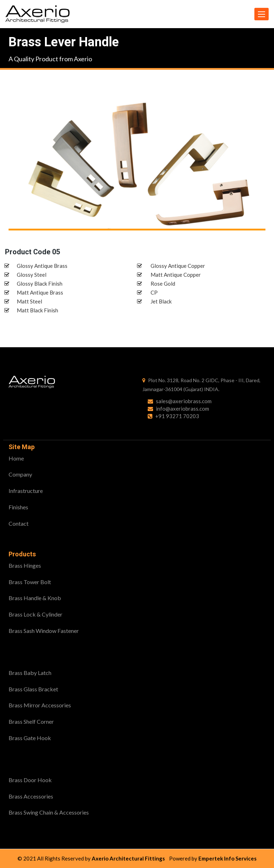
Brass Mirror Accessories (40, 705)
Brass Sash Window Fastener (44, 631)
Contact (19, 523)
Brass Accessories (31, 796)
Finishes (18, 507)
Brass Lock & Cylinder (35, 614)
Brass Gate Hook (30, 738)
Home (16, 458)
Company (20, 474)
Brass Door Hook (30, 780)
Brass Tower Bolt (30, 582)
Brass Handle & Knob (35, 598)
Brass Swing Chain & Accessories (49, 812)
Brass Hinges (25, 565)
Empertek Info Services (227, 858)
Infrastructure (26, 491)
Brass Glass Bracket (33, 689)
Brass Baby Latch (30, 673)
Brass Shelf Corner (31, 721)
